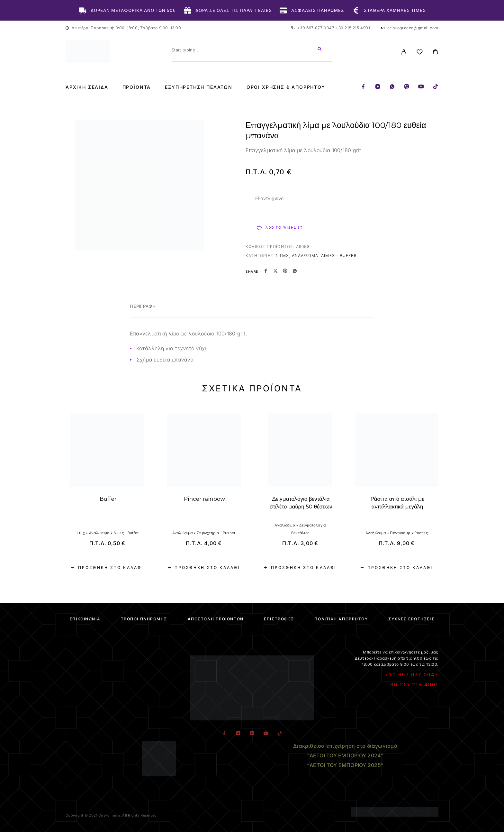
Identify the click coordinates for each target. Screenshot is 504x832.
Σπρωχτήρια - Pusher (216, 533)
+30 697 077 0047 (316, 28)
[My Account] (404, 52)
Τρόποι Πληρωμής (144, 619)
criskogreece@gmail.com (413, 28)
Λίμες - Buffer (339, 256)
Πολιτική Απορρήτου (341, 619)
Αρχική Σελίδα (87, 87)
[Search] (319, 50)
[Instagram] (378, 87)
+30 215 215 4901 (353, 28)
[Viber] (407, 87)
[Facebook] (363, 87)
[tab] (143, 310)
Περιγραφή (143, 306)
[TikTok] (436, 87)
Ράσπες (421, 533)
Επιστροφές (279, 619)
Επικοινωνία (85, 619)
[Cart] (435, 53)
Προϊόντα (137, 87)
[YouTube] (421, 87)
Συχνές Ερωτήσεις (411, 619)
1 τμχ (282, 256)
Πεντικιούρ (400, 533)
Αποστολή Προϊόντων (216, 619)
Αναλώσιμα (305, 256)
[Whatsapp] (392, 87)
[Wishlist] (420, 53)
